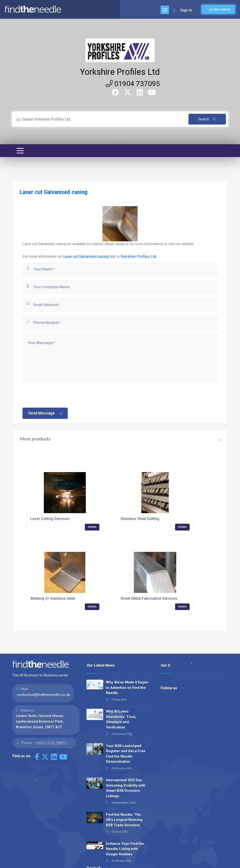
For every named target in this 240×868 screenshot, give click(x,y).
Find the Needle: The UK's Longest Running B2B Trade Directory (124, 820)
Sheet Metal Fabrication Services (149, 598)
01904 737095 (133, 84)
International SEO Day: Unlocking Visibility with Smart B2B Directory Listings (126, 788)
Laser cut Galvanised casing (86, 256)
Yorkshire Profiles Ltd (120, 72)
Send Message (46, 413)
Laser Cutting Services (50, 519)
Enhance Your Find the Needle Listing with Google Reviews (125, 849)
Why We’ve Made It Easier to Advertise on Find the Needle (127, 688)
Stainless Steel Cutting (140, 519)
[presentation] (57, 394)
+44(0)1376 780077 (51, 743)
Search (207, 119)
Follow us (173, 688)
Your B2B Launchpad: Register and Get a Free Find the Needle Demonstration (126, 754)
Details (92, 527)
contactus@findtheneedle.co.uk (43, 695)
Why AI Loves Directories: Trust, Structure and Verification (121, 719)
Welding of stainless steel (53, 598)
